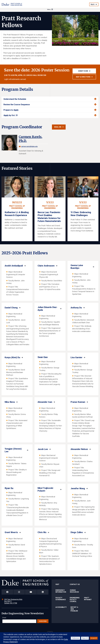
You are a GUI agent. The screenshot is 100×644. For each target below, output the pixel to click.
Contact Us (75, 585)
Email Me (58, 127)
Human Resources (74, 591)
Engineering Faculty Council (75, 600)
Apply (93, 4)
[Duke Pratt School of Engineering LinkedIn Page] (43, 592)
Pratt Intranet (88, 599)
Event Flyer (83, 71)
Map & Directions (83, 77)
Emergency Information (61, 591)
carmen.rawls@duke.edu (29, 146)
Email (4, 618)
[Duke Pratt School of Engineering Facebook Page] (7, 592)
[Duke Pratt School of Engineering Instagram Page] (19, 592)
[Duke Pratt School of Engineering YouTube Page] (31, 592)
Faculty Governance (61, 599)
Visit (57, 585)
